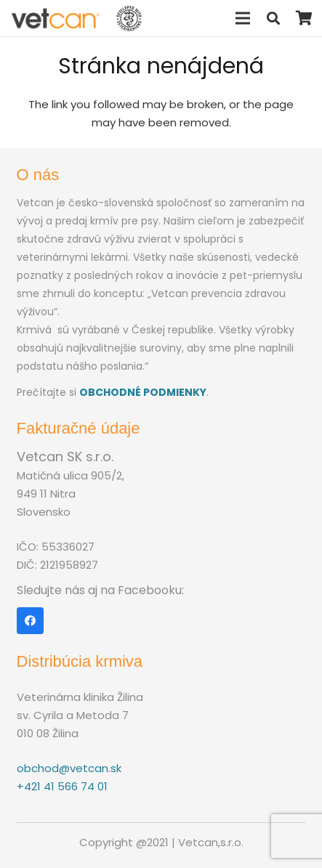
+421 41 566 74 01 (62, 786)
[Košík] (304, 18)
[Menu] (243, 18)
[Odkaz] (56, 19)
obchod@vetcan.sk (69, 768)
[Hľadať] (273, 18)
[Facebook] (31, 621)
